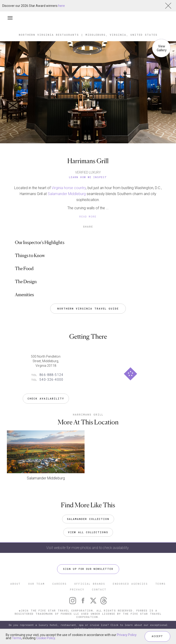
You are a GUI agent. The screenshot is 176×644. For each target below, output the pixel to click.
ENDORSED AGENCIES (130, 584)
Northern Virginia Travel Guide (88, 308)
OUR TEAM (36, 584)
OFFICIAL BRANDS (90, 584)
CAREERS (59, 584)
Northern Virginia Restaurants (49, 35)
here (62, 6)
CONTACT (99, 589)
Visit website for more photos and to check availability (88, 548)
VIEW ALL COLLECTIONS (88, 532)
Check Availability (46, 398)
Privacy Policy (127, 635)
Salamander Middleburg (67, 194)
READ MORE (88, 216)
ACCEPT (157, 636)
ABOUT (15, 584)
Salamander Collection (88, 519)
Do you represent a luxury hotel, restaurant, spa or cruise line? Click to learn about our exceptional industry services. (88, 627)
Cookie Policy (46, 638)
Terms (17, 638)
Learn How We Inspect (88, 177)
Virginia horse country (69, 188)
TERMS (161, 584)
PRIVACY (77, 589)
